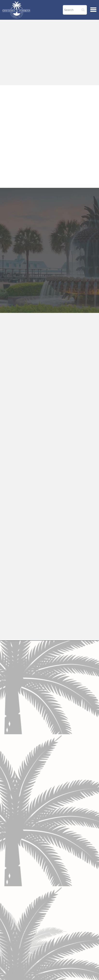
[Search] (75, 10)
